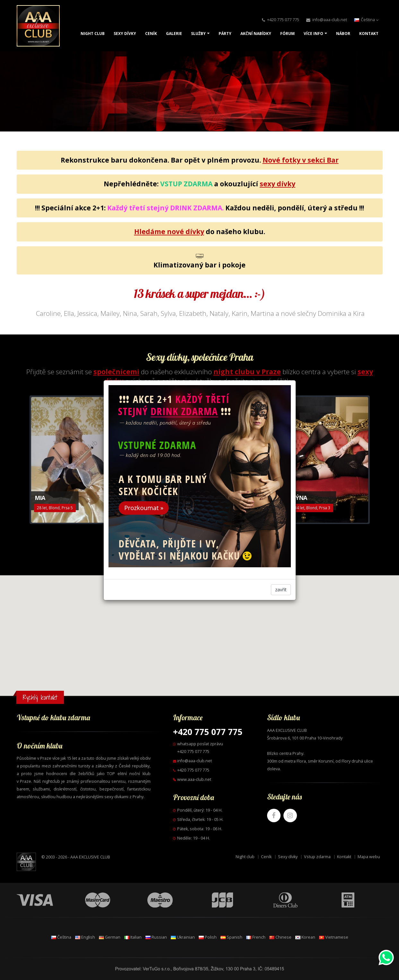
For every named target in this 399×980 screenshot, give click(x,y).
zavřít (281, 590)
